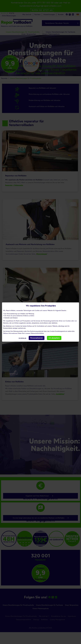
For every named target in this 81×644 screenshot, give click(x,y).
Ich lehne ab (22, 338)
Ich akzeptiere (54, 338)
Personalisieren (37, 338)
